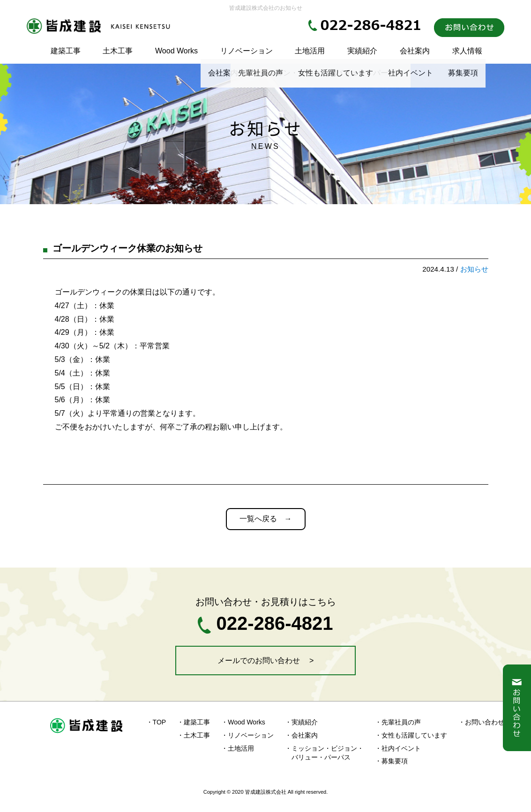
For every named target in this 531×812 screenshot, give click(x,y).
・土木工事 (194, 735)
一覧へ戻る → (266, 519)
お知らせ (474, 269)
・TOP (156, 722)
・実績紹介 (301, 722)
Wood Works (176, 51)
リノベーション (247, 51)
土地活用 (310, 51)
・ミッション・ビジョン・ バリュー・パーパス (324, 753)
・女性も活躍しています (411, 735)
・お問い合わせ (481, 722)
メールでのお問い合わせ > (266, 661)
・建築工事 (194, 722)
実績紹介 (362, 51)
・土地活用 (238, 748)
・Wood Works (243, 722)
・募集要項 (391, 761)
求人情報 (467, 51)
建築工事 (66, 51)
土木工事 (118, 51)
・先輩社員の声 (398, 722)
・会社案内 (301, 735)
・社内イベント (398, 748)
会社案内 (415, 51)
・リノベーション (247, 735)
